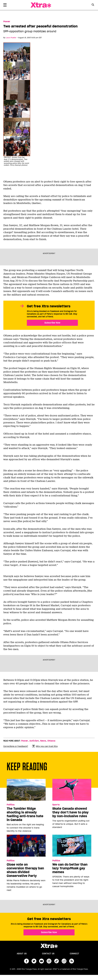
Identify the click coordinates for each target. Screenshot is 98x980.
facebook (26, 961)
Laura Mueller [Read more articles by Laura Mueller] (11, 38)
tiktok (57, 961)
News (43, 741)
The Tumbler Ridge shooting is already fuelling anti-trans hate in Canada (25, 814)
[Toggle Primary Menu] (5, 5)
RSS (72, 961)
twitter (34, 961)
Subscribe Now (52, 323)
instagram (49, 961)
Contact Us (48, 954)
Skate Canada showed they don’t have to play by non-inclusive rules (70, 812)
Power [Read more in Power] (7, 22)
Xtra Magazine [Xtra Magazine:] (49, 946)
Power (25, 741)
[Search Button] (93, 5)
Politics (11, 805)
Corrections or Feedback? (16, 746)
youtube (41, 961)
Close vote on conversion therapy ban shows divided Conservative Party (25, 870)
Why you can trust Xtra (45, 746)
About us (22, 954)
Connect (75, 954)
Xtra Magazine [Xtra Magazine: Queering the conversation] (41, 5)
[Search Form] (93, 5)
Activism (34, 741)
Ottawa (51, 741)
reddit (64, 961)
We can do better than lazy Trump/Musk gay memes (70, 868)
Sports (56, 805)
